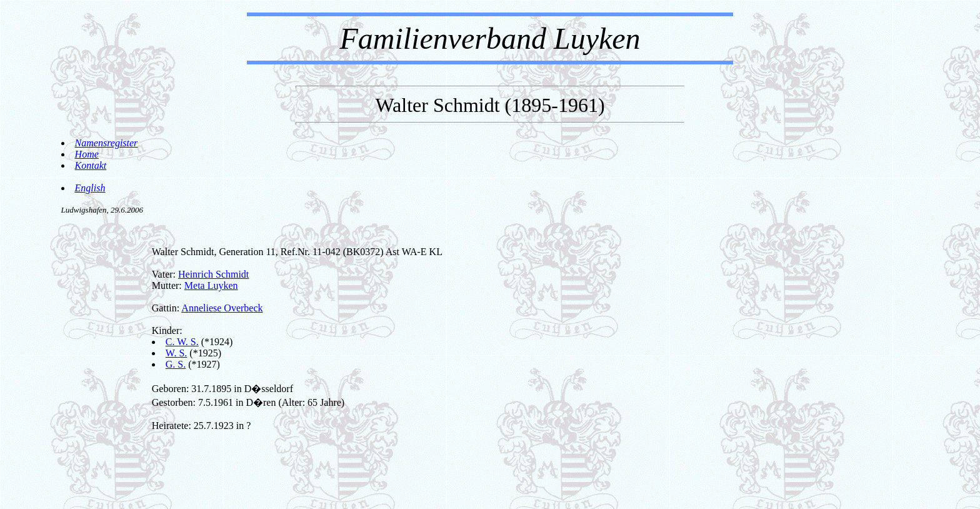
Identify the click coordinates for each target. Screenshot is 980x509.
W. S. (177, 353)
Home (87, 154)
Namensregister (107, 143)
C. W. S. (182, 342)
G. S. (176, 364)
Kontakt (91, 165)
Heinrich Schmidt (213, 274)
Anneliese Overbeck (222, 308)
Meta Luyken (211, 285)
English (90, 188)
